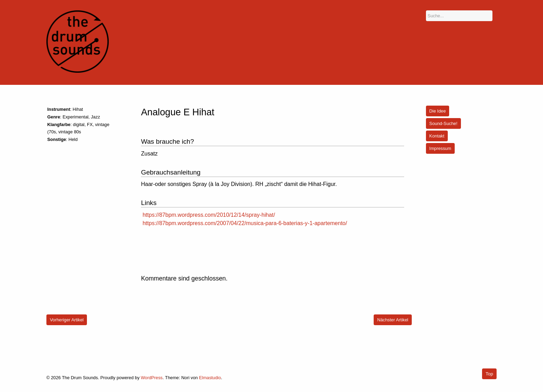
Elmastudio (210, 378)
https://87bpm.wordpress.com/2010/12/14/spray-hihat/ (209, 215)
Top (489, 374)
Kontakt (437, 136)
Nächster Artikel (393, 320)
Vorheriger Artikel (67, 320)
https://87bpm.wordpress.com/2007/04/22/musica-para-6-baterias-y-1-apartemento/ (245, 223)
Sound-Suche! (443, 123)
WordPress (152, 378)
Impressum (440, 148)
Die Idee (438, 111)
